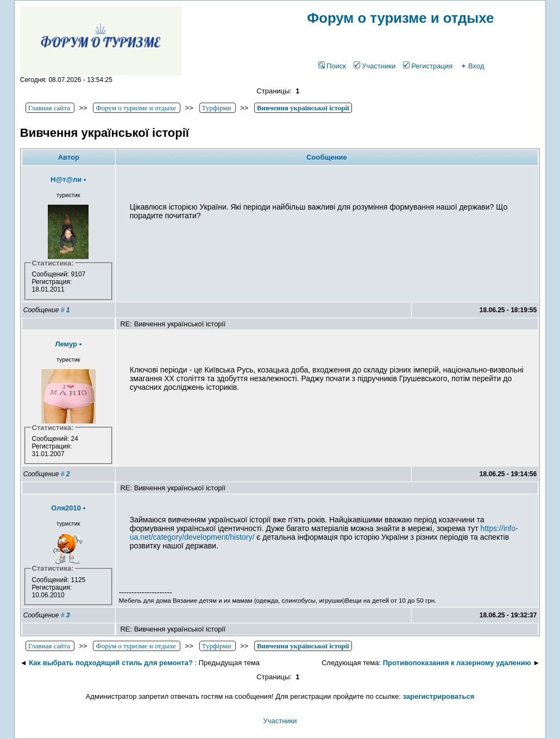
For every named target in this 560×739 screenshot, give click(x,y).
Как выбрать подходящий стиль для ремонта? (111, 663)
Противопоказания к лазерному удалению (457, 663)
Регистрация (428, 66)
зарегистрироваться (439, 696)
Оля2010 (66, 508)
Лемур (66, 344)
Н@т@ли (66, 179)
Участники (375, 66)
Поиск (332, 66)
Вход (472, 66)
